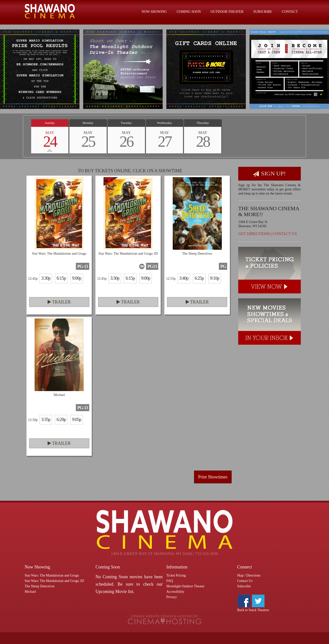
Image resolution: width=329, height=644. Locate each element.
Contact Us (285, 234)
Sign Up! (269, 174)
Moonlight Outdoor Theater (185, 586)
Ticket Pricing (176, 575)
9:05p (77, 420)
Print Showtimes (213, 477)
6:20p (61, 420)
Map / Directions (249, 575)
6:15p (61, 278)
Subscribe (263, 12)
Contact (290, 12)
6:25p (199, 278)
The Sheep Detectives (40, 586)
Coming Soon (189, 12)
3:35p (46, 420)
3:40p (184, 278)
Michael (30, 592)
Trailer (59, 302)
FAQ (170, 581)
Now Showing (154, 12)
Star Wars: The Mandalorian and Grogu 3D (54, 581)
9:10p (215, 278)
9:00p (77, 278)
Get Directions (254, 234)
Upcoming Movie (111, 591)
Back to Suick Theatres (253, 610)
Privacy (172, 597)
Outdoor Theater (227, 12)
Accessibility (175, 592)
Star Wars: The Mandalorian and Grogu (52, 575)
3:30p (46, 278)
